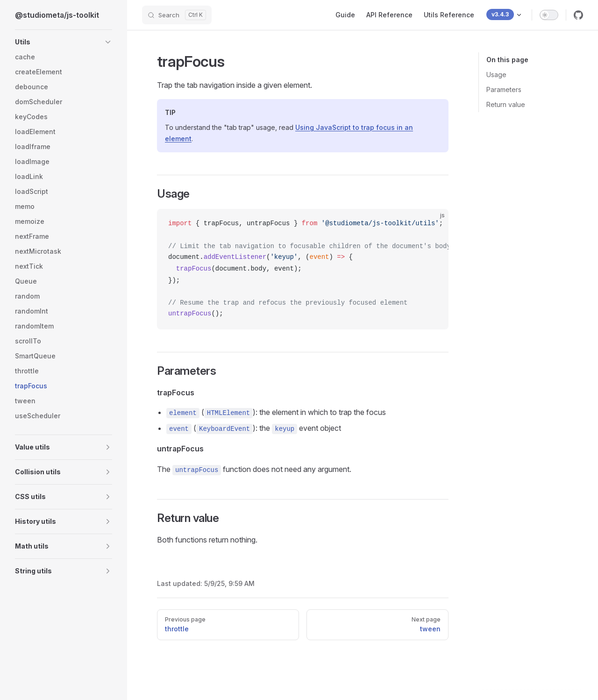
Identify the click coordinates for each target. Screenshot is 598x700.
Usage (496, 75)
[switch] (549, 15)
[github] (578, 15)
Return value (506, 104)
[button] (108, 42)
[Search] (177, 15)
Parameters (504, 89)
